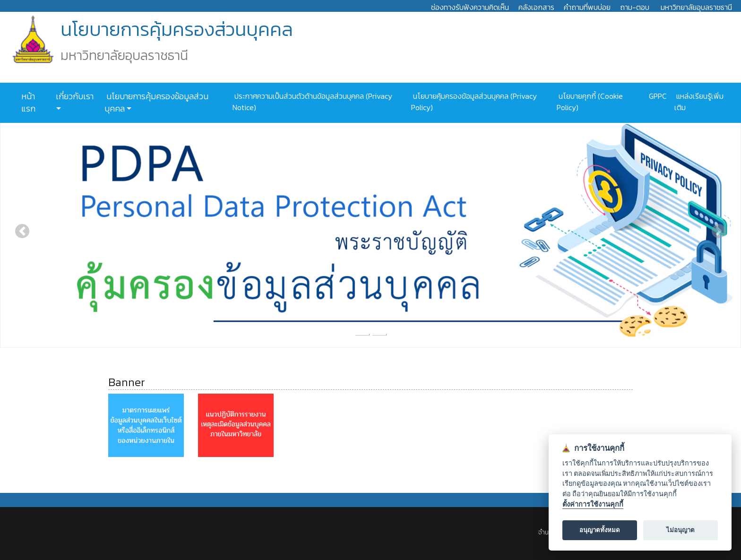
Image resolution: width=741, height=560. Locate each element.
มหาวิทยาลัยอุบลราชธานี (696, 7)
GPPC (657, 96)
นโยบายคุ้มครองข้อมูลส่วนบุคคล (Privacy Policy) (474, 102)
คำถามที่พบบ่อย (587, 7)
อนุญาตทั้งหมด (600, 530)
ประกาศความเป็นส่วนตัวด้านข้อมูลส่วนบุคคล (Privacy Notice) (312, 102)
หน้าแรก (28, 103)
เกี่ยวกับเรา (74, 96)
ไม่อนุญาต (681, 530)
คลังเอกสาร (536, 7)
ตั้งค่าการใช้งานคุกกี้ (593, 504)
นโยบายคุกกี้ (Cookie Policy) (590, 102)
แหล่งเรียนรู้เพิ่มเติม (699, 102)
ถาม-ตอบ (635, 7)
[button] (22, 231)
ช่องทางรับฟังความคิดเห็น (470, 7)
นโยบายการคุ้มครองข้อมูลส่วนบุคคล (156, 103)
